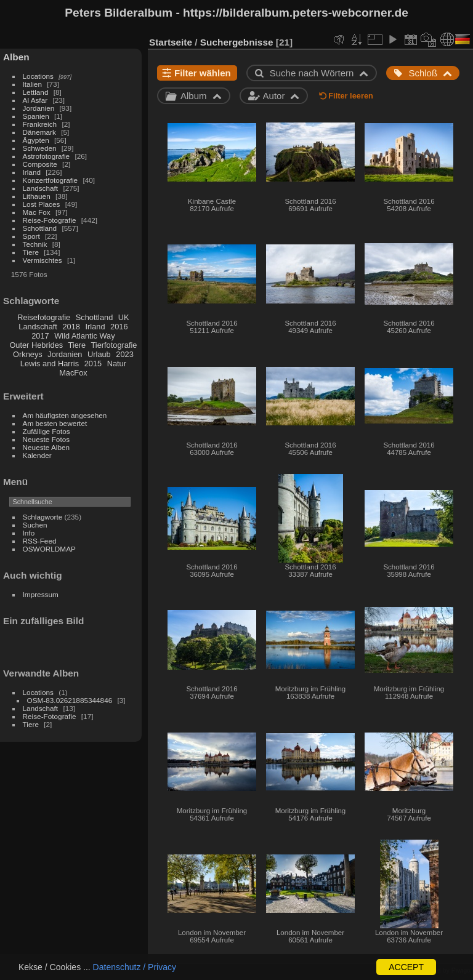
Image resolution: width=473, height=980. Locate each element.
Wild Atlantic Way (84, 336)
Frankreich (40, 124)
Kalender (37, 455)
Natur (117, 363)
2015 (93, 363)
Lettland (36, 92)
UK (124, 317)
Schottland (40, 228)
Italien (32, 84)
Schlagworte (43, 517)
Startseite (171, 42)
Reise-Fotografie (50, 220)
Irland (32, 172)
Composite (40, 164)
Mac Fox (37, 212)
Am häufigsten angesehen (65, 415)
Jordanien (39, 108)
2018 (71, 327)
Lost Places (42, 204)
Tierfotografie (114, 345)
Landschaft (41, 188)
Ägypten (36, 140)
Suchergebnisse (237, 42)
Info (29, 533)
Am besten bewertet (55, 423)
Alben (16, 57)
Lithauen (37, 196)
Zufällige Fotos (46, 431)
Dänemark (39, 132)
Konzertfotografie (51, 180)
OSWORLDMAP (49, 549)
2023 (124, 354)
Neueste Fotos (46, 439)
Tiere (31, 252)
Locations (38, 76)
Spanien (36, 116)
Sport (31, 236)
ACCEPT (406, 967)
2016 (119, 327)
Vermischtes (42, 260)
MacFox (73, 373)
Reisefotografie (44, 317)
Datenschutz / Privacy (135, 967)
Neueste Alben (46, 447)
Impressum (41, 594)
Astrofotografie (46, 156)
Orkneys (28, 354)
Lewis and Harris (50, 363)
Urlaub (99, 354)
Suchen (35, 525)
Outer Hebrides (36, 345)
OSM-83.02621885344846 (70, 700)
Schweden (40, 148)
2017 (40, 336)
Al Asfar (35, 100)
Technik (35, 244)
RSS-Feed (40, 541)
